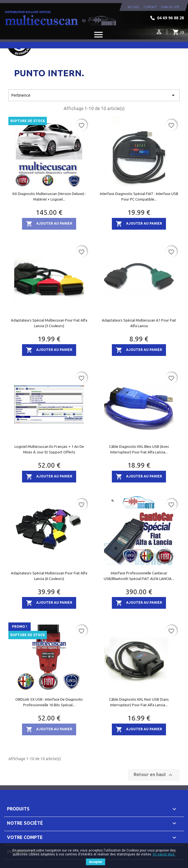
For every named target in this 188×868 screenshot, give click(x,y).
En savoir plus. (164, 854)
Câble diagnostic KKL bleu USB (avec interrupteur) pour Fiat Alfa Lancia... (139, 449)
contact (150, 7)
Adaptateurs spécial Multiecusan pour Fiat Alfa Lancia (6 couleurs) (49, 576)
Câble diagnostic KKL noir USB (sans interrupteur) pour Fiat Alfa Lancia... (139, 702)
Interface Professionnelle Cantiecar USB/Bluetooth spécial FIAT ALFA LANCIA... (139, 576)
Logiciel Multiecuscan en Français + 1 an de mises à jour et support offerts (49, 449)
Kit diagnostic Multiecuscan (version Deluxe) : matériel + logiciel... (49, 196)
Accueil (134, 7)
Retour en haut (154, 775)
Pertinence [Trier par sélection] (94, 95)
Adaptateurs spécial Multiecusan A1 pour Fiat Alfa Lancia (139, 323)
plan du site (170, 7)
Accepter (96, 862)
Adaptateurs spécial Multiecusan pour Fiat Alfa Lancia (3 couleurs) (49, 323)
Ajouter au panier (49, 224)
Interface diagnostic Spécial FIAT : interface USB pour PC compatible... (139, 196)
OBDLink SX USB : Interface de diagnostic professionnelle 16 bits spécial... (49, 702)
